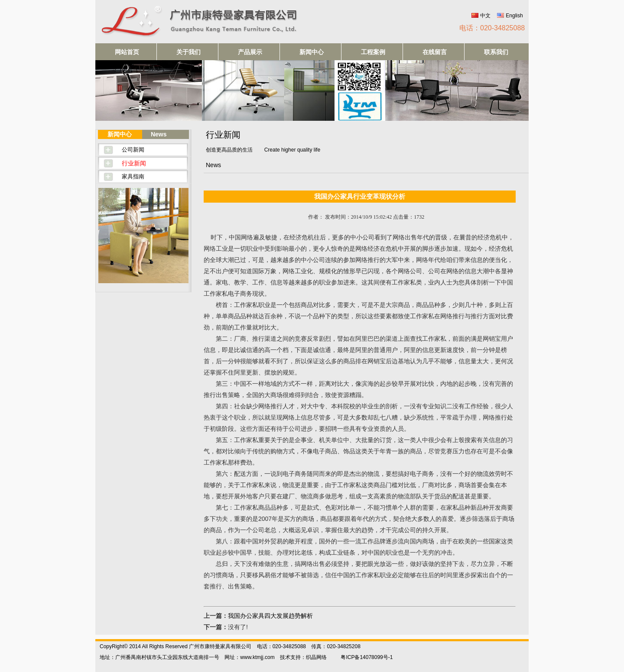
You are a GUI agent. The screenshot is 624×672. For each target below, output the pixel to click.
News (159, 134)
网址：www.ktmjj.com (249, 657)
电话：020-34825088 (492, 28)
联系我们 (496, 52)
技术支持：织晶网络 (303, 657)
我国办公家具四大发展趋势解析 (270, 616)
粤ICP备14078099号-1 (367, 657)
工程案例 (373, 52)
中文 (485, 16)
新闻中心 (312, 52)
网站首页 (127, 52)
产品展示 (250, 52)
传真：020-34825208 (336, 646)
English (514, 16)
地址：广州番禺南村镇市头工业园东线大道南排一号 (159, 657)
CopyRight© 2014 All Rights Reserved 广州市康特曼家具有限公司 (175, 646)
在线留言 (435, 52)
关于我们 (188, 52)
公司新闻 (133, 150)
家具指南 (133, 176)
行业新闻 (134, 163)
